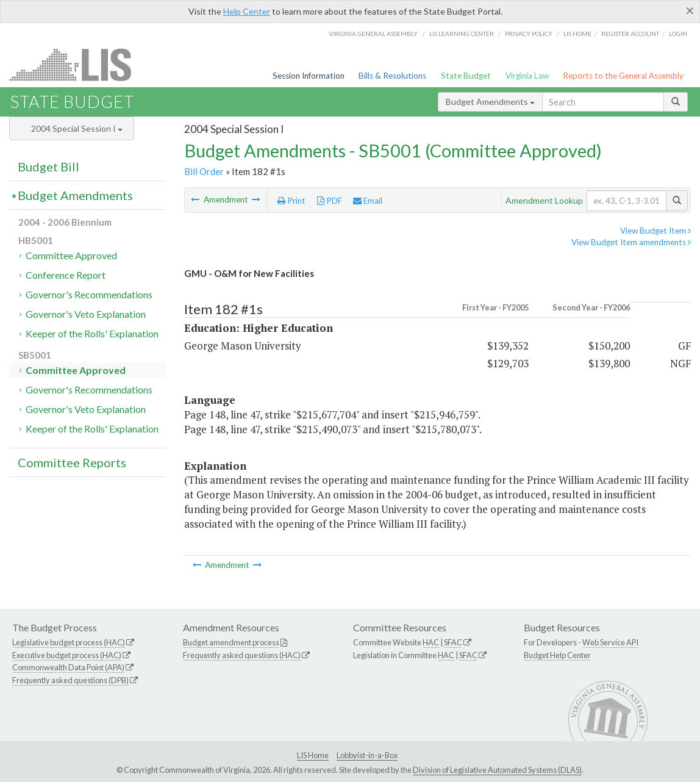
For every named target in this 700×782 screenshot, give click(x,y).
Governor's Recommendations (89, 294)
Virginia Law (527, 76)
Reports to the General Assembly (623, 76)
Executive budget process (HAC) (67, 655)
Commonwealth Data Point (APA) (68, 667)
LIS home (577, 34)
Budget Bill (48, 167)
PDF (330, 201)
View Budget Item (655, 231)
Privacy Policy (529, 34)
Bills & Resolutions (392, 76)
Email (368, 201)
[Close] (690, 10)
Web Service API (610, 642)
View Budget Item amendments (631, 242)
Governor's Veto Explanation (86, 314)
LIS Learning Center (462, 34)
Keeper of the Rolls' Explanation (92, 333)
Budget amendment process (231, 642)
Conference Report (66, 275)
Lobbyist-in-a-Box (367, 755)
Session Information (309, 76)
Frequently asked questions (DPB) (70, 680)
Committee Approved (71, 255)
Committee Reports (72, 462)
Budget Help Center (557, 655)
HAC (431, 642)
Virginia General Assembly (373, 34)
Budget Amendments (490, 102)
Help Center (247, 11)
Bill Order (204, 171)
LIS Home (313, 755)
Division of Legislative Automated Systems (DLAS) (497, 770)
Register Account (630, 34)
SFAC (453, 642)
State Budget (466, 76)
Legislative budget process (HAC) (69, 642)
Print (291, 201)
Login (678, 34)
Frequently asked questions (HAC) (242, 655)
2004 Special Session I (77, 128)
